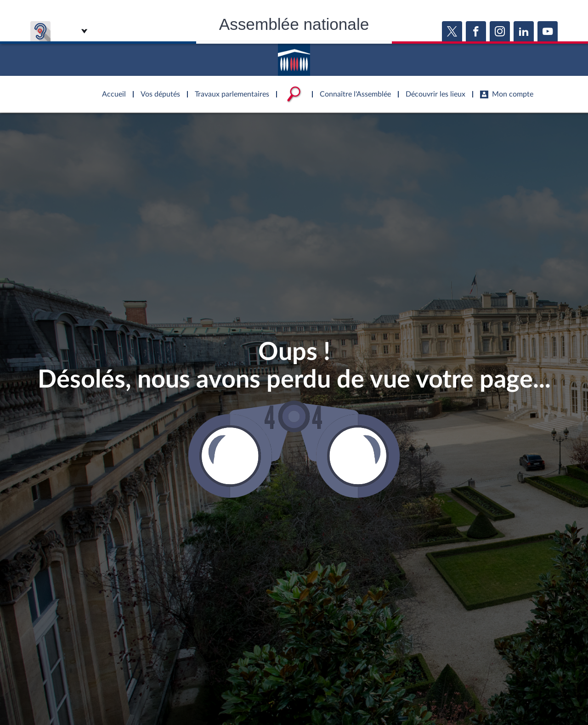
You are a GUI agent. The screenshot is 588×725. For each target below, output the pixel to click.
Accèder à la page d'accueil (294, 57)
